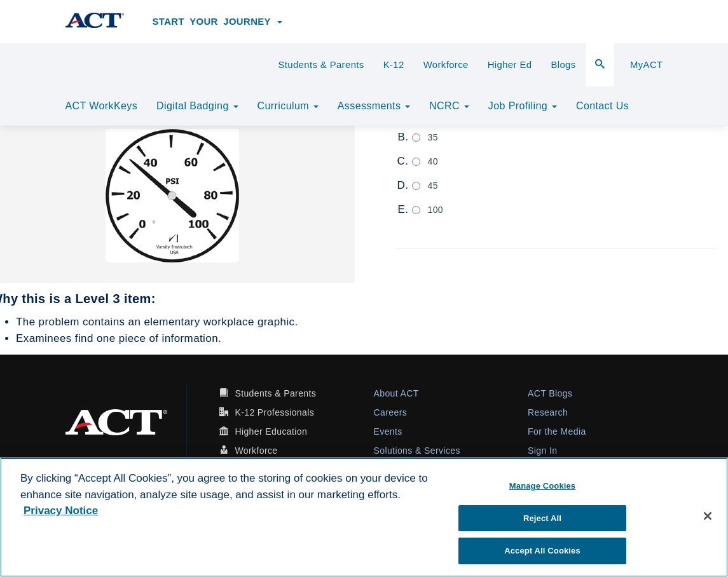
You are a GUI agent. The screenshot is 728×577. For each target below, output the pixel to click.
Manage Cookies (542, 486)
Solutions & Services (417, 451)
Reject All (542, 518)
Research (548, 412)
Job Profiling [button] (523, 106)
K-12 (394, 65)
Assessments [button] (374, 106)
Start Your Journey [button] (218, 22)
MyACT (647, 65)
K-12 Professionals (274, 412)
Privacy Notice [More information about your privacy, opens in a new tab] (61, 511)
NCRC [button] (449, 106)
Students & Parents (321, 65)
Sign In (542, 451)
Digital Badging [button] (197, 106)
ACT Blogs (550, 393)
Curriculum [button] (288, 106)
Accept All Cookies (542, 551)
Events (388, 431)
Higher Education (271, 431)
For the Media (557, 431)
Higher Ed (510, 65)
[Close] (708, 516)
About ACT (396, 393)
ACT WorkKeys (102, 106)
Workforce (446, 65)
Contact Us (602, 106)
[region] (364, 517)
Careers (391, 412)
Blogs (563, 65)
